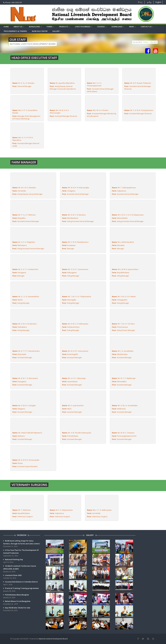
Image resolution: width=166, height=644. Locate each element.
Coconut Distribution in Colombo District (22, 583)
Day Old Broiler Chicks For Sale (22, 609)
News (133, 27)
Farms (51, 27)
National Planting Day (22, 561)
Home (6, 27)
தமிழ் (149, 2)
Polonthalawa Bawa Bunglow (22, 596)
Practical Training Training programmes (22, 590)
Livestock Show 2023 (22, 577)
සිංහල (140, 2)
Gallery (58, 31)
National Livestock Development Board (53, 639)
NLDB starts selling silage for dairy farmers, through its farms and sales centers (22, 544)
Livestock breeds (84, 27)
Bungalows (36, 27)
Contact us (148, 27)
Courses (102, 27)
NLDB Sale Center (40, 31)
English (158, 2)
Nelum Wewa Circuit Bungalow (22, 603)
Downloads (118, 27)
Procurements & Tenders (15, 31)
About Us (19, 27)
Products (65, 27)
